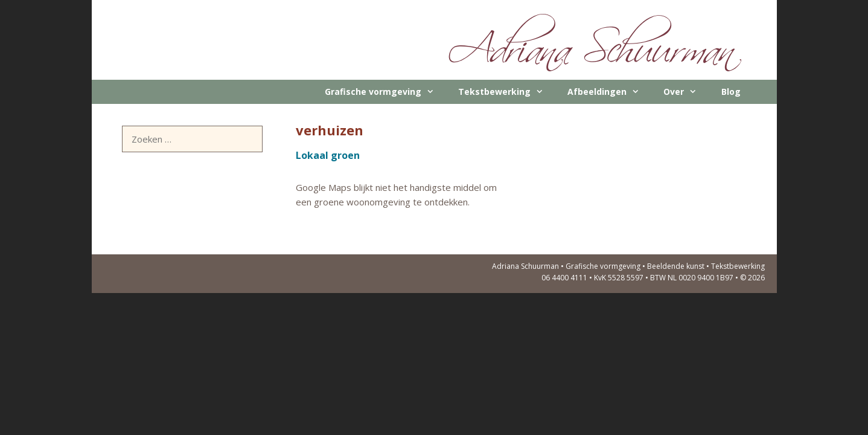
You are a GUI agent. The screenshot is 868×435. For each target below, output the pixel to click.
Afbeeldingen (609, 92)
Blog (731, 92)
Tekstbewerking (507, 92)
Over (686, 92)
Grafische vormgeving (385, 92)
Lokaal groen (328, 155)
